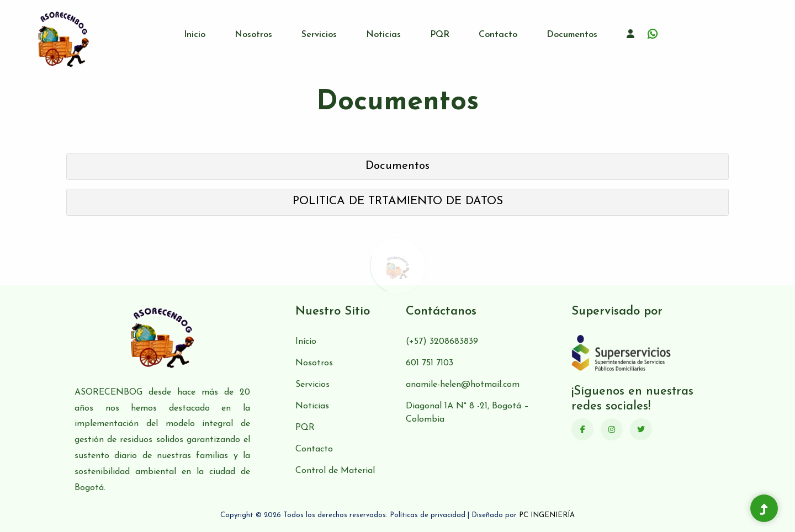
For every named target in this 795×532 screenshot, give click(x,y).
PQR (440, 35)
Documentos (572, 35)
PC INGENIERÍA (547, 515)
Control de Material (335, 471)
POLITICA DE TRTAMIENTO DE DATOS (398, 201)
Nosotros (253, 35)
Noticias (383, 35)
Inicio (195, 35)
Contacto (498, 35)
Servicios (319, 35)
